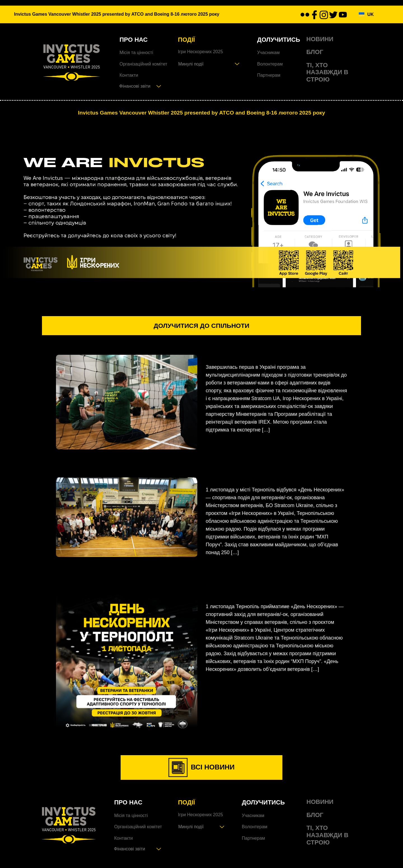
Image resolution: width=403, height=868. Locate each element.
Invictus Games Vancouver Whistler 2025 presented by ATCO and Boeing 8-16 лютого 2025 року (201, 113)
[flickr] (305, 15)
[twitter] (333, 15)
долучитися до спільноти (202, 328)
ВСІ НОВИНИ (202, 771)
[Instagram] (324, 14)
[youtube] (343, 15)
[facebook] (314, 15)
